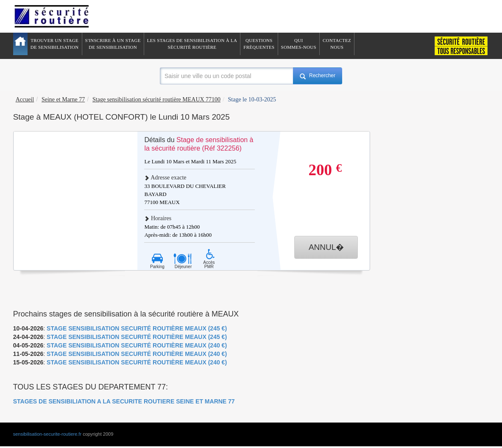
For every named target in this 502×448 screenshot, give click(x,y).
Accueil (25, 99)
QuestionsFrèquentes (259, 44)
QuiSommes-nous (299, 44)
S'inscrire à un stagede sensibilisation (113, 44)
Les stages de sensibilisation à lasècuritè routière (192, 44)
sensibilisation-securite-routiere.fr (47, 434)
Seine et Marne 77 (63, 99)
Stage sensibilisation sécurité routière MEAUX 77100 (156, 99)
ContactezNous (337, 44)
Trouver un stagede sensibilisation (55, 44)
